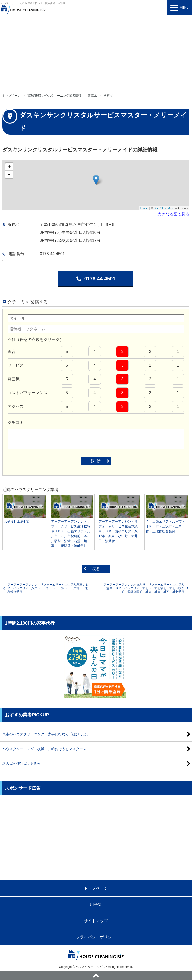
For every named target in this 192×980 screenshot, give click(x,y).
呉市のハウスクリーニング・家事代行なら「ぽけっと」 (46, 734)
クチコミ (16, 423)
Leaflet (145, 208)
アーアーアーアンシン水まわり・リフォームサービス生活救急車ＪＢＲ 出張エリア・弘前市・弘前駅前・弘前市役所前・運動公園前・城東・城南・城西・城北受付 (144, 588)
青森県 (92, 96)
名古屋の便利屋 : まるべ (21, 764)
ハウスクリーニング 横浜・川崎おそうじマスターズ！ (46, 749)
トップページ (11, 96)
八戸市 (108, 96)
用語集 (96, 905)
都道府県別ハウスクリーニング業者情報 (54, 96)
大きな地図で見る (173, 214)
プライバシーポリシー (96, 937)
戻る (96, 569)
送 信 (96, 461)
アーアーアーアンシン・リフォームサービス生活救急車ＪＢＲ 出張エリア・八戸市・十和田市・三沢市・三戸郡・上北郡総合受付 (48, 588)
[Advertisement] (96, 53)
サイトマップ (96, 921)
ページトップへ (96, 975)
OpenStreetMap (163, 208)
